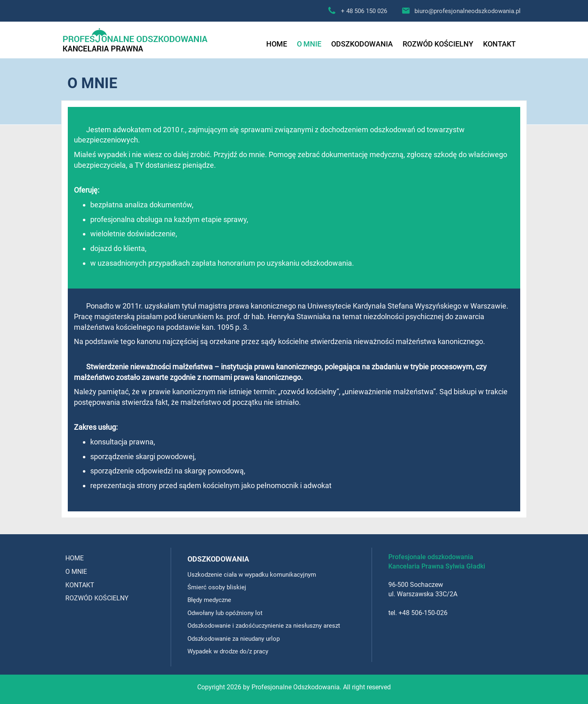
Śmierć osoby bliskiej (217, 587)
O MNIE (309, 44)
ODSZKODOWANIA (362, 44)
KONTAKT (499, 44)
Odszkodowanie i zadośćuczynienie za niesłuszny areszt (264, 626)
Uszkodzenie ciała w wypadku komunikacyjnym (252, 575)
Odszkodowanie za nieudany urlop (234, 639)
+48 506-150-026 (423, 613)
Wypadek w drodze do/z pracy (228, 651)
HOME (277, 44)
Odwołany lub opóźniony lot (225, 613)
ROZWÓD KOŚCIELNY (438, 44)
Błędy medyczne (209, 600)
